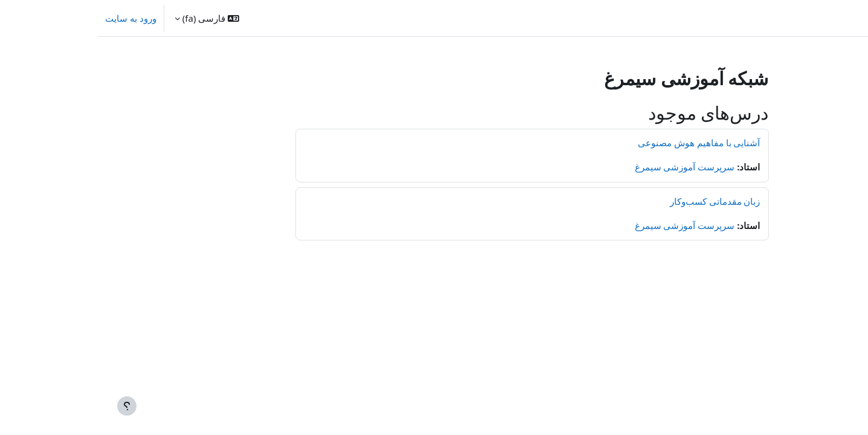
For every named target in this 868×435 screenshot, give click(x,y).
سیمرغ (844, 18)
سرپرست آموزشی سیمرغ (587, 167)
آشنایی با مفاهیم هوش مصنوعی (601, 143)
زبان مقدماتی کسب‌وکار (617, 201)
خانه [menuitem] (801, 18)
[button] (109, 18)
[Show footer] (29, 406)
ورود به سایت (33, 18)
